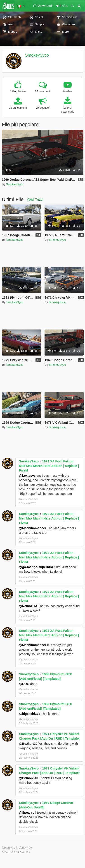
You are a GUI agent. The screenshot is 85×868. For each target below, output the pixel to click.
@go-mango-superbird (36, 567)
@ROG (24, 684)
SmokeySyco (37, 55)
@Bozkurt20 (28, 744)
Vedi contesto (28, 499)
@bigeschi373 (30, 714)
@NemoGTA (28, 606)
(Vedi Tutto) (35, 200)
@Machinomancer (33, 528)
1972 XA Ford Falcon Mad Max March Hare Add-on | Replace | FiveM (49, 466)
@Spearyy (27, 813)
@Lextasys (27, 476)
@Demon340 (28, 778)
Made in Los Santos (16, 852)
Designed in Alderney (17, 848)
